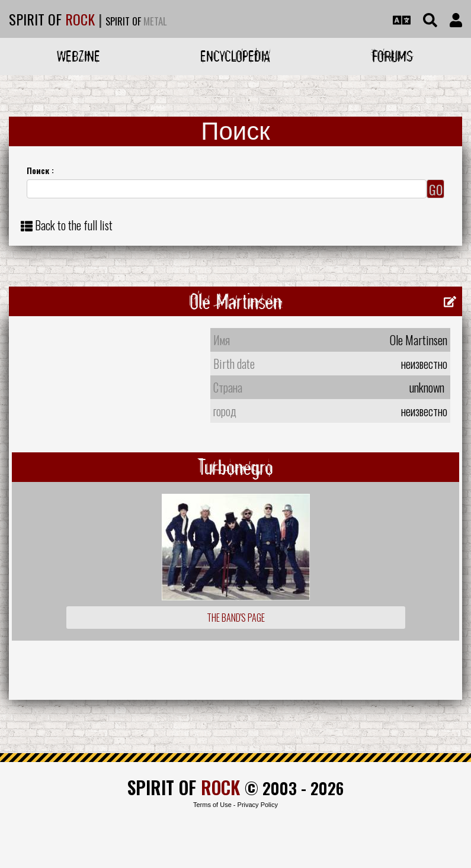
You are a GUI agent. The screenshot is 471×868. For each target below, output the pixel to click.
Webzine (78, 56)
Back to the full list (74, 225)
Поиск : (40, 170)
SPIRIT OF (52, 19)
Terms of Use (212, 805)
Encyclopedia (235, 56)
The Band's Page (236, 618)
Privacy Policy (258, 805)
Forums (392, 56)
